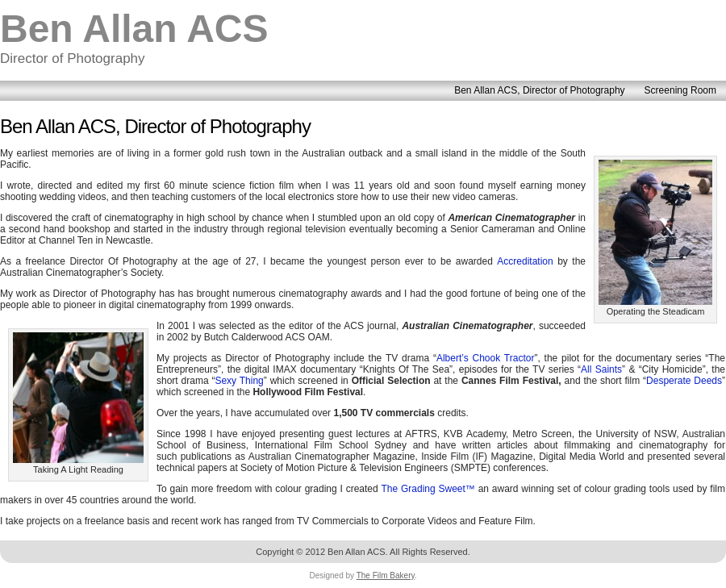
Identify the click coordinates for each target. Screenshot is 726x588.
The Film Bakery (386, 575)
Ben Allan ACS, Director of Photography (155, 126)
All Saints (601, 369)
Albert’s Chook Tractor (486, 358)
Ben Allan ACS (134, 29)
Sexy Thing (239, 381)
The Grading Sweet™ (428, 489)
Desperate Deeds (684, 381)
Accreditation (525, 261)
